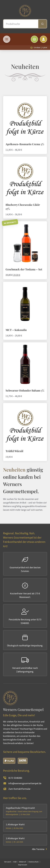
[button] (7, 39)
